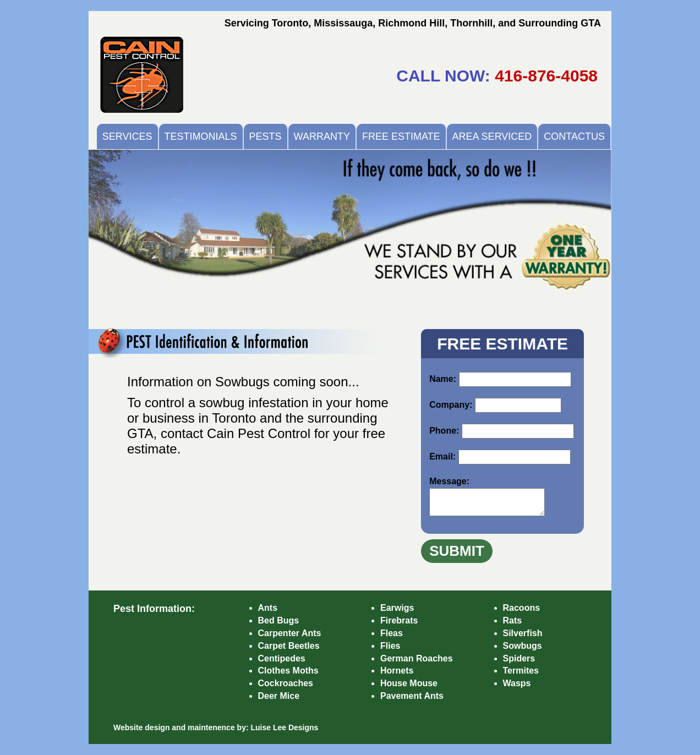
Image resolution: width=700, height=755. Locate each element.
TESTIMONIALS (201, 136)
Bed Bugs (279, 620)
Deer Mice (279, 696)
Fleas (392, 633)
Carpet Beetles (289, 646)
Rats (513, 620)
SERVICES (127, 136)
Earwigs (397, 608)
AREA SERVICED (492, 136)
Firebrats (399, 620)
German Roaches (417, 658)
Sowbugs (523, 646)
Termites (521, 671)
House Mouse (409, 683)
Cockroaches (286, 683)
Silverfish (523, 633)
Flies (390, 646)
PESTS (266, 136)
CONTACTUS (574, 136)
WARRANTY (322, 136)
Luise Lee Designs (284, 727)
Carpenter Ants (290, 633)
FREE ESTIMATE (401, 136)
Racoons (522, 608)
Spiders (519, 658)
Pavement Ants (412, 696)
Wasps (517, 683)
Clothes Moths (288, 671)
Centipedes (282, 658)
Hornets (397, 671)
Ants (268, 608)
